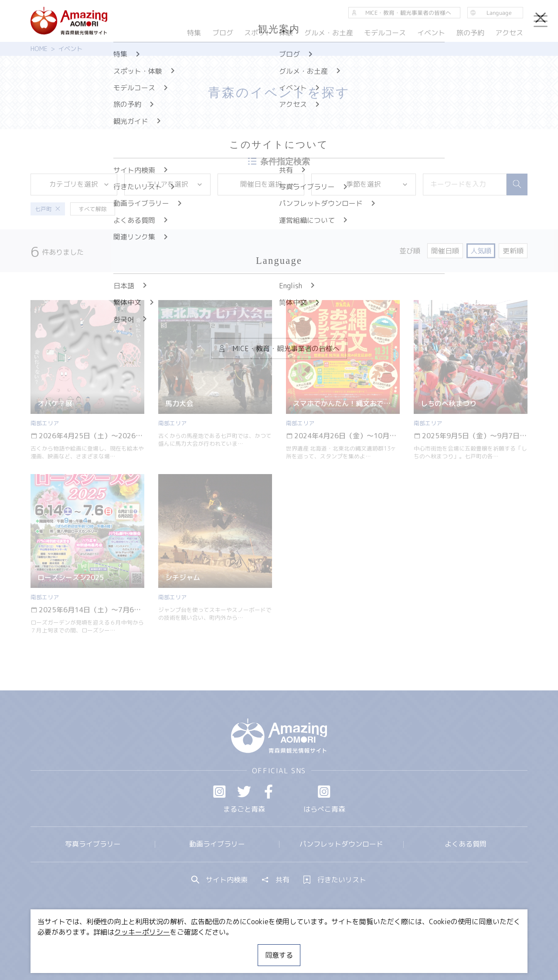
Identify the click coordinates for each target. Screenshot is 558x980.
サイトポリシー (312, 947)
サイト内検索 (220, 880)
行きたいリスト (335, 880)
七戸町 (48, 209)
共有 (276, 880)
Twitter (244, 792)
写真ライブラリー (93, 844)
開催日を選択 (269, 184)
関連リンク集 (371, 947)
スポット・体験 (269, 33)
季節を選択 (377, 184)
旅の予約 (470, 33)
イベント (431, 33)
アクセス (509, 33)
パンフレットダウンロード (341, 844)
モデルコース (385, 33)
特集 (194, 33)
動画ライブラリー (217, 844)
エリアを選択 (175, 184)
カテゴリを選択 (79, 184)
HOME (39, 49)
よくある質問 (466, 844)
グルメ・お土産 (329, 33)
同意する (279, 955)
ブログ (222, 33)
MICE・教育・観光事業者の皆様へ (220, 947)
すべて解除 (93, 209)
